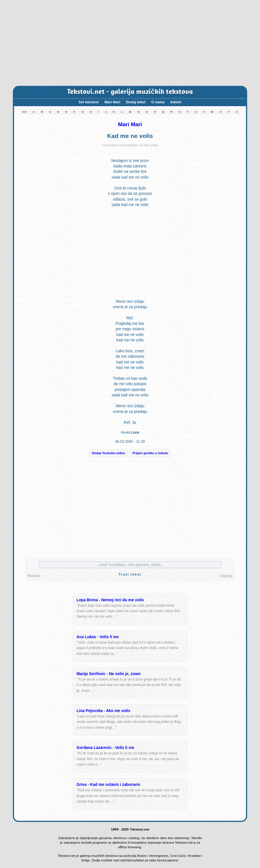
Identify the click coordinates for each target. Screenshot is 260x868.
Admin (176, 102)
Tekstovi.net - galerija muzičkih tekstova (130, 92)
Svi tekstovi (89, 102)
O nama (158, 102)
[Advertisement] (130, 43)
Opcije (227, 576)
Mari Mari (112, 102)
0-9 (24, 112)
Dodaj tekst (136, 102)
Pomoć (34, 576)
